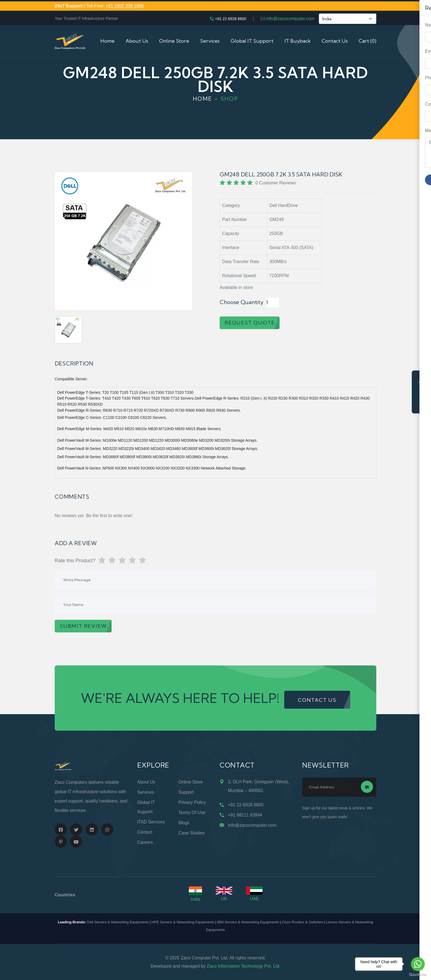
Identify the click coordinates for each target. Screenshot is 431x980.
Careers (145, 842)
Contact (145, 832)
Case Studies (191, 833)
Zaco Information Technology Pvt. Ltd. (244, 966)
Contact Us (335, 41)
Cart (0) (368, 41)
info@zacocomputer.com (290, 19)
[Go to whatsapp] (418, 964)
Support (186, 792)
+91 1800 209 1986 (125, 6)
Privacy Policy (192, 802)
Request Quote (421, 392)
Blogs (184, 823)
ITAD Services (151, 822)
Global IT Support (252, 41)
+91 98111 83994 (245, 815)
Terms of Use (192, 813)
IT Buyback (298, 41)
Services (210, 41)
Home (107, 41)
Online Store (174, 41)
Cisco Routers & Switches (302, 922)
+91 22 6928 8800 (230, 19)
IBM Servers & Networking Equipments (248, 922)
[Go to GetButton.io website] (418, 974)
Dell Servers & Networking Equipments (118, 922)
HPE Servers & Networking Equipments (183, 922)
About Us (137, 41)
